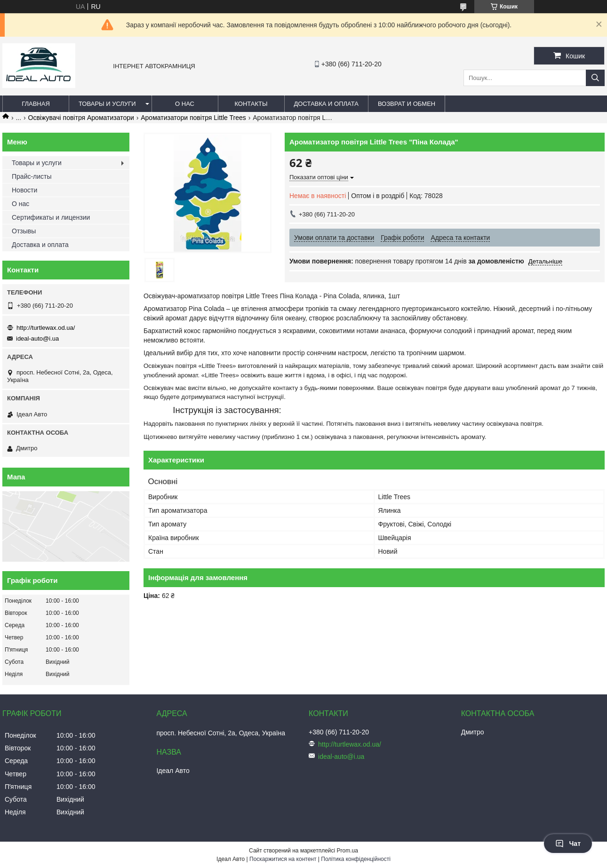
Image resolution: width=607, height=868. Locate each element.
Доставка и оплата (326, 104)
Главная (36, 104)
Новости (24, 190)
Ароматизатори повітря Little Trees (193, 118)
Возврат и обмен (407, 104)
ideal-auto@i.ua (37, 338)
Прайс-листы (32, 176)
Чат (568, 844)
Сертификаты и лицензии (51, 217)
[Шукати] (595, 78)
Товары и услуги (107, 104)
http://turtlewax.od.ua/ (46, 328)
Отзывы (24, 231)
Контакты (251, 104)
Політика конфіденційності (356, 859)
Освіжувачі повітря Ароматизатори (81, 118)
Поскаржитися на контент (283, 859)
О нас (185, 104)
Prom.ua (347, 851)
